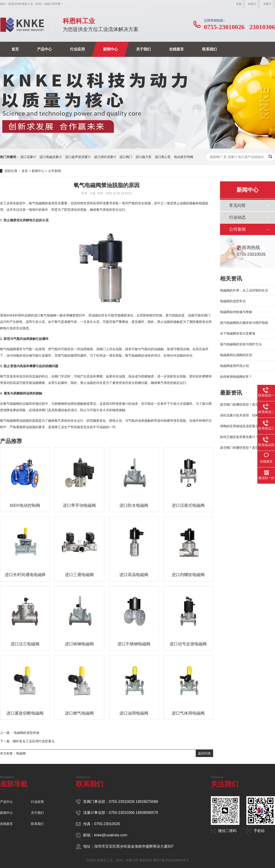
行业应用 (77, 49)
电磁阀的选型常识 (233, 301)
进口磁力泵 (143, 157)
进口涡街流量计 (105, 157)
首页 (15, 49)
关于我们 (143, 49)
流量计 (267, 4)
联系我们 (209, 49)
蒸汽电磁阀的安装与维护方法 (241, 344)
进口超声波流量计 (78, 157)
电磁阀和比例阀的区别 (236, 355)
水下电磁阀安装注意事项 (238, 333)
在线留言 (176, 49)
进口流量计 (28, 157)
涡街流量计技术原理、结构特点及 (244, 415)
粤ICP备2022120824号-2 (171, 860)
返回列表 (204, 753)
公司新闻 (55, 171)
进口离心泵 (163, 157)
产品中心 (44, 49)
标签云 (252, 4)
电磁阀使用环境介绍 (234, 366)
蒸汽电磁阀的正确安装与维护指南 (244, 323)
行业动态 (237, 217)
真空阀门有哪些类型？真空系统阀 (244, 405)
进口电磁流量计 (51, 157)
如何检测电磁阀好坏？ (236, 377)
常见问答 (237, 205)
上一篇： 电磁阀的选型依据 (20, 733)
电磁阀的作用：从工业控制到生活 (244, 290)
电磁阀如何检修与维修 (236, 312)
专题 (239, 4)
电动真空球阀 (184, 157)
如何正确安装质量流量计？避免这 (244, 437)
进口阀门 (126, 157)
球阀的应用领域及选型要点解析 (242, 426)
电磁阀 (21, 753)
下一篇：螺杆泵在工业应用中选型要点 (27, 741)
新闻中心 (110, 49)
